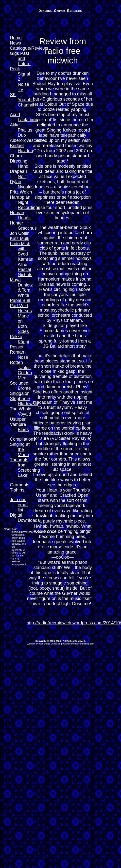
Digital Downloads (25, 518)
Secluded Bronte (20, 386)
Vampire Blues (19, 427)
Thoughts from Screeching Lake (25, 468)
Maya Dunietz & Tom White (21, 288)
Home (16, 38)
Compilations (23, 439)
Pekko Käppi (19, 339)
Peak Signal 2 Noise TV (20, 79)
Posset (17, 347)
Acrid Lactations (24, 117)
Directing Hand (19, 164)
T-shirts (17, 490)
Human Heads (20, 215)
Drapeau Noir (18, 174)
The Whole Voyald (21, 412)
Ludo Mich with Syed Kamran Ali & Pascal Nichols (22, 259)
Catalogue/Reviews (29, 48)
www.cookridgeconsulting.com (78, 644)
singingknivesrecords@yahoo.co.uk (33, 532)
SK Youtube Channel (22, 100)
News (15, 43)
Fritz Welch (21, 192)
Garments (20, 485)
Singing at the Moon (20, 449)
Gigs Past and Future (20, 59)
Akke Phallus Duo (21, 130)
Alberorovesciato (26, 140)
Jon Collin (20, 233)
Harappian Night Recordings (25, 202)
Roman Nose (19, 355)
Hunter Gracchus (23, 226)
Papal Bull (20, 300)
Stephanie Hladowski (24, 401)
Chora (16, 156)
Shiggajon (20, 393)
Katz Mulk (20, 239)
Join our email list (19, 505)
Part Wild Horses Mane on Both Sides (21, 319)
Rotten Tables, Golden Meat (21, 370)
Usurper (18, 419)
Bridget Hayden (21, 148)
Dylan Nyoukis (22, 184)
